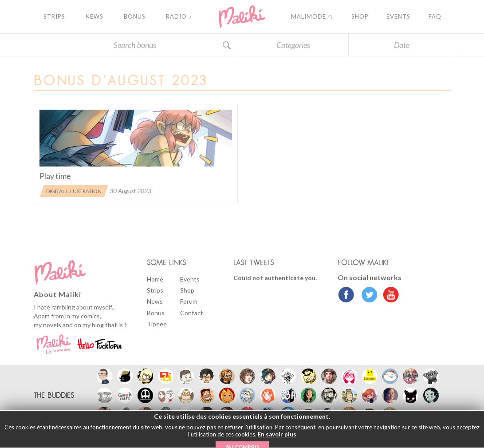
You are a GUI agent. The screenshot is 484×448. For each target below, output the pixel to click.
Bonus (156, 313)
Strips (155, 290)
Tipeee (157, 324)
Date (402, 45)
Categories (293, 45)
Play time (55, 176)
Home (155, 279)
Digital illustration (74, 191)
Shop (187, 290)
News (155, 301)
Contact (192, 313)
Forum (189, 301)
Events (190, 279)
